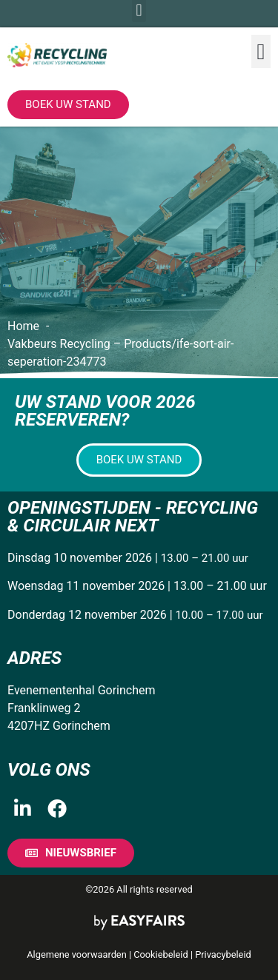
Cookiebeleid (161, 954)
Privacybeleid (223, 954)
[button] (261, 51)
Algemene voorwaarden (76, 954)
